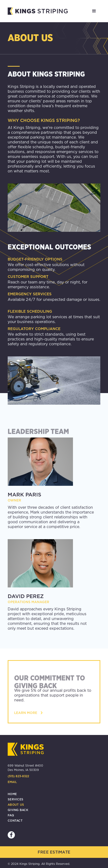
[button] (94, 11)
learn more (26, 713)
